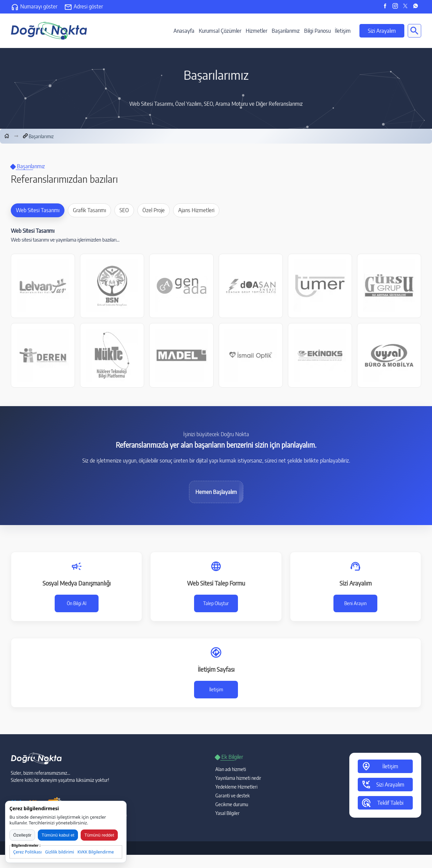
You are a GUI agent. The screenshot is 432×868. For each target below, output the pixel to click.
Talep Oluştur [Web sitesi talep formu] (216, 603)
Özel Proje (154, 210)
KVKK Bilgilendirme (96, 852)
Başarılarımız (286, 31)
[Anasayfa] (7, 136)
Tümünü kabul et (58, 835)
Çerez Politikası (28, 852)
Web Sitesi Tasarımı (38, 210)
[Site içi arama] (414, 31)
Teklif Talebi (382, 803)
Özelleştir (22, 835)
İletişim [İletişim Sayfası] (216, 689)
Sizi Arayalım (382, 31)
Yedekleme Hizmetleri (236, 787)
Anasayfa (184, 31)
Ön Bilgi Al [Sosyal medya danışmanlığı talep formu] (77, 603)
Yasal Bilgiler (227, 813)
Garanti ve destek (233, 796)
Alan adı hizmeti (231, 769)
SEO (124, 210)
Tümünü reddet (99, 835)
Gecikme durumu (232, 804)
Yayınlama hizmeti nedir (238, 778)
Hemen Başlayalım (216, 492)
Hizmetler (256, 31)
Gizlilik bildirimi (60, 852)
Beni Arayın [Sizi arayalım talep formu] (355, 603)
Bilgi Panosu (317, 31)
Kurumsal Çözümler (220, 31)
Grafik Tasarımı (89, 210)
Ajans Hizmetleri (196, 210)
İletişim (343, 31)
